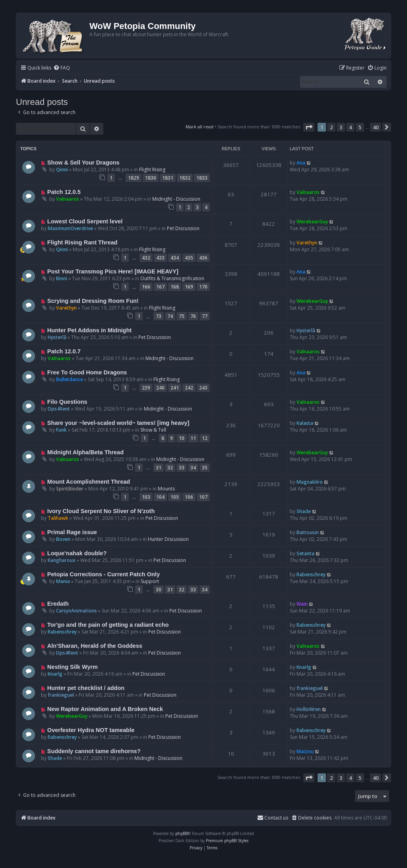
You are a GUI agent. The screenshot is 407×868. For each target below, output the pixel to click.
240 (160, 388)
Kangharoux (62, 560)
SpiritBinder (70, 489)
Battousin (308, 532)
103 (146, 497)
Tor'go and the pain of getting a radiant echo (108, 625)
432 (146, 258)
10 (182, 438)
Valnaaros (68, 199)
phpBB (181, 833)
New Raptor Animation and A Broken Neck (105, 709)
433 (160, 258)
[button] (309, 127)
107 (203, 497)
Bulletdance (70, 379)
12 (205, 438)
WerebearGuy (312, 222)
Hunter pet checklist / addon (86, 688)
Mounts (166, 489)
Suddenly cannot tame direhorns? (94, 751)
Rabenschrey (311, 574)
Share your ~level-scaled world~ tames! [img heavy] (118, 423)
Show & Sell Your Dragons (83, 163)
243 (203, 388)
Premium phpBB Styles (227, 841)
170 (203, 287)
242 (189, 388)
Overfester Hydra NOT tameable (91, 730)
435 (189, 258)
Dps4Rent (59, 409)
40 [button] (376, 127)
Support (150, 581)
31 (159, 468)
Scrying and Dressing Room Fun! (93, 301)
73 (159, 316)
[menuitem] (62, 68)
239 (146, 388)
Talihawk (58, 518)
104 (160, 497)
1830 (151, 178)
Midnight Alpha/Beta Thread (85, 452)
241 (175, 388)
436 (203, 258)
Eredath (58, 604)
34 (193, 468)
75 (182, 316)
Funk (61, 430)
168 (175, 287)
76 (193, 316)
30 (159, 590)
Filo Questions (67, 402)
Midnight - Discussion (176, 199)
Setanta (305, 553)
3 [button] (341, 127)
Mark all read (200, 127)
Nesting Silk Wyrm (73, 667)
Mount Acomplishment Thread (89, 482)
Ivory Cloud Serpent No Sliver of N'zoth (101, 511)
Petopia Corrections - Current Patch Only (104, 574)
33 (182, 468)
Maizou (305, 751)
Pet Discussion (183, 228)
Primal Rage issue (72, 532)
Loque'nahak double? (77, 553)
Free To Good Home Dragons (87, 372)
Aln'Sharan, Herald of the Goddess (95, 646)
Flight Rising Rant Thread (82, 242)
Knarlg (55, 674)
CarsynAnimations (77, 611)
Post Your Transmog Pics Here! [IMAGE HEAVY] (113, 271)
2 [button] (331, 127)
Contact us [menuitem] (273, 818)
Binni (62, 278)
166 (146, 287)
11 (193, 438)
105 (175, 497)
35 (205, 468)
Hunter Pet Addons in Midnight (89, 330)
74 (170, 316)
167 (160, 287)
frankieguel (61, 695)
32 (170, 468)
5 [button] (360, 127)
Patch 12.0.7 (64, 351)
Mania (63, 581)
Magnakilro (310, 482)
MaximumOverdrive (70, 228)
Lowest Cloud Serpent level (85, 221)
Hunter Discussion (168, 539)
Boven (63, 539)
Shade (304, 511)
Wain (302, 604)
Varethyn (307, 243)
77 (205, 316)
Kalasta (305, 423)
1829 (134, 178)
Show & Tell (153, 430)
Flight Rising (152, 170)
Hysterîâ (57, 337)
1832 (185, 178)
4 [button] (350, 127)
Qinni (62, 170)
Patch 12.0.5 (64, 192)
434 (175, 258)
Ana (301, 163)
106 (189, 497)
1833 (202, 178)
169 (189, 287)
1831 (168, 178)
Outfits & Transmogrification (172, 278)
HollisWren (309, 709)
